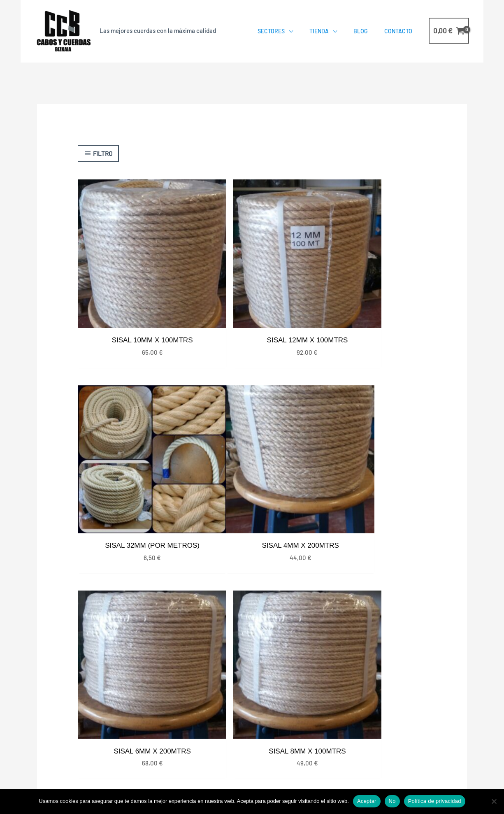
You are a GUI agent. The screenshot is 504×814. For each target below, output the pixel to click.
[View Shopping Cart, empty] (449, 31)
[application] (289, 31)
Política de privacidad (435, 801)
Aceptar (367, 801)
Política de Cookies (352, 764)
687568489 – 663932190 (397, 693)
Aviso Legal (401, 764)
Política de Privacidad (288, 764)
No (392, 801)
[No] (494, 801)
